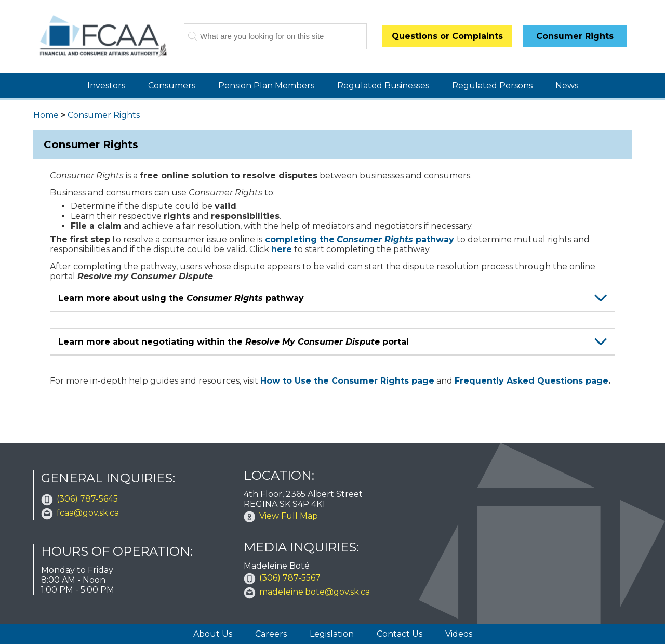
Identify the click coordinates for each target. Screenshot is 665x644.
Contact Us (400, 634)
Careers (271, 634)
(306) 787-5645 (87, 499)
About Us (213, 634)
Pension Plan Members (266, 86)
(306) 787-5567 (290, 578)
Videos (459, 634)
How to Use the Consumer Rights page (347, 381)
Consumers (172, 86)
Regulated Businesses (383, 86)
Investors (106, 86)
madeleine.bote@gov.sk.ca (315, 592)
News (567, 86)
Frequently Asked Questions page (531, 381)
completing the (300, 239)
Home (46, 115)
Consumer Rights (104, 115)
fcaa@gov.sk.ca (88, 513)
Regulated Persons (492, 86)
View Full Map (289, 516)
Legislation (332, 634)
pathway (395, 239)
